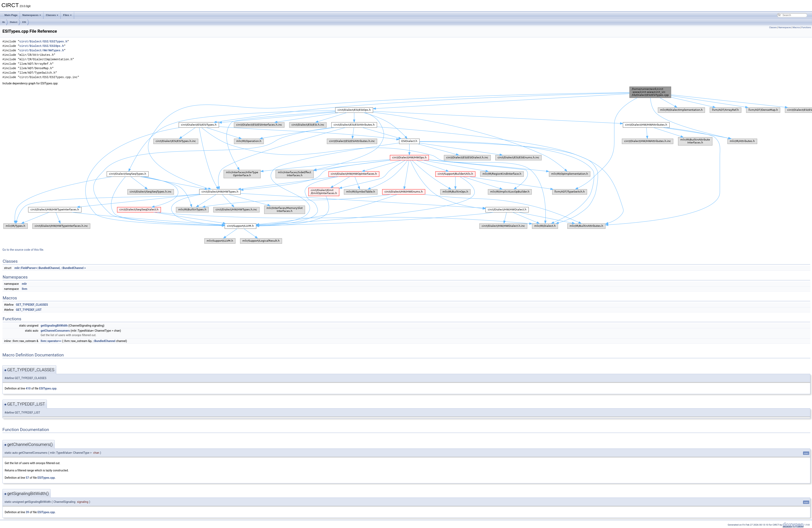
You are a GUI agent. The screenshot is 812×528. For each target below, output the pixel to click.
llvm (24, 289)
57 (27, 478)
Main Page (11, 15)
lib (4, 22)
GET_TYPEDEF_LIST (29, 310)
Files (67, 15)
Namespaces (32, 15)
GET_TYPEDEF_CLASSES (32, 305)
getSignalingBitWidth (54, 326)
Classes (52, 15)
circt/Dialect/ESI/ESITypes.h (43, 41)
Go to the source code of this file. (23, 250)
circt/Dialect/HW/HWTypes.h (42, 50)
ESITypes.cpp (48, 388)
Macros (796, 27)
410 (28, 388)
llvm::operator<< (51, 341)
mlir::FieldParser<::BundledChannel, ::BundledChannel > (50, 268)
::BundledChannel (104, 341)
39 (27, 512)
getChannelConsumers (55, 331)
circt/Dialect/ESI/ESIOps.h (42, 46)
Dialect (14, 22)
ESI (24, 22)
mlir (24, 284)
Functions (806, 27)
